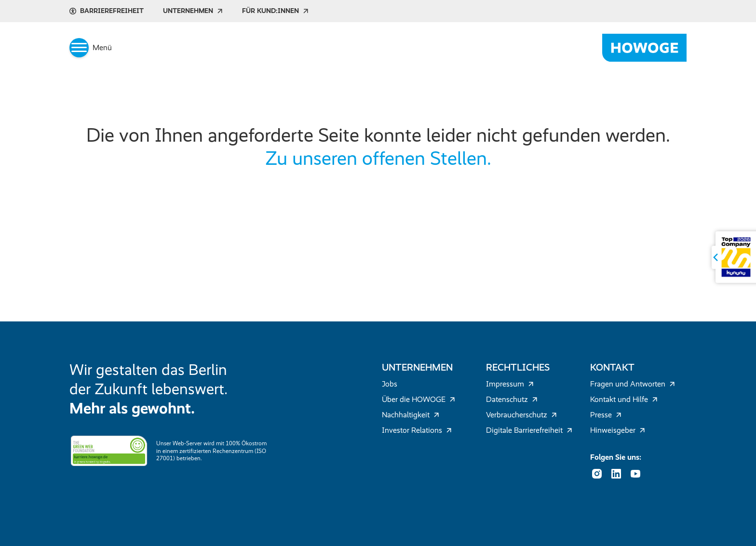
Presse (606, 415)
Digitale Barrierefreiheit (529, 430)
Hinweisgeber (618, 430)
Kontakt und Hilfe (624, 399)
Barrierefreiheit (107, 11)
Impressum (510, 384)
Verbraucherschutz (521, 415)
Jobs (390, 384)
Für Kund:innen (275, 11)
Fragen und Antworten (633, 384)
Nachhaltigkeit (411, 415)
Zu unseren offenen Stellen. (378, 158)
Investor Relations (417, 430)
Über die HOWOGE (418, 399)
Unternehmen (193, 11)
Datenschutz (512, 399)
